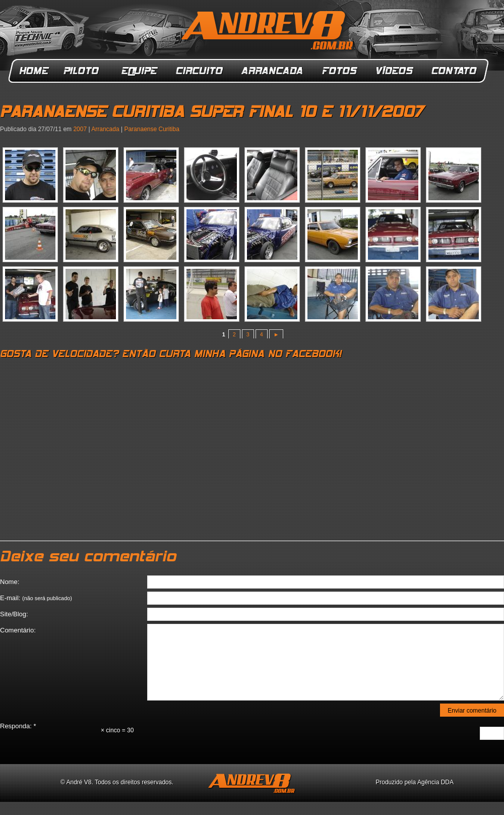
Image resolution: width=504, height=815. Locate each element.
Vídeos (395, 71)
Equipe (139, 71)
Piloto (84, 71)
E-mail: (36, 598)
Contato (455, 71)
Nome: (10, 582)
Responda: (18, 726)
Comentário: (18, 630)
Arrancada (273, 71)
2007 (80, 129)
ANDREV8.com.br (269, 32)
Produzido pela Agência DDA (415, 782)
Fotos (340, 71)
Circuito (200, 71)
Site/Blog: (14, 614)
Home (34, 71)
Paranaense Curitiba (151, 129)
